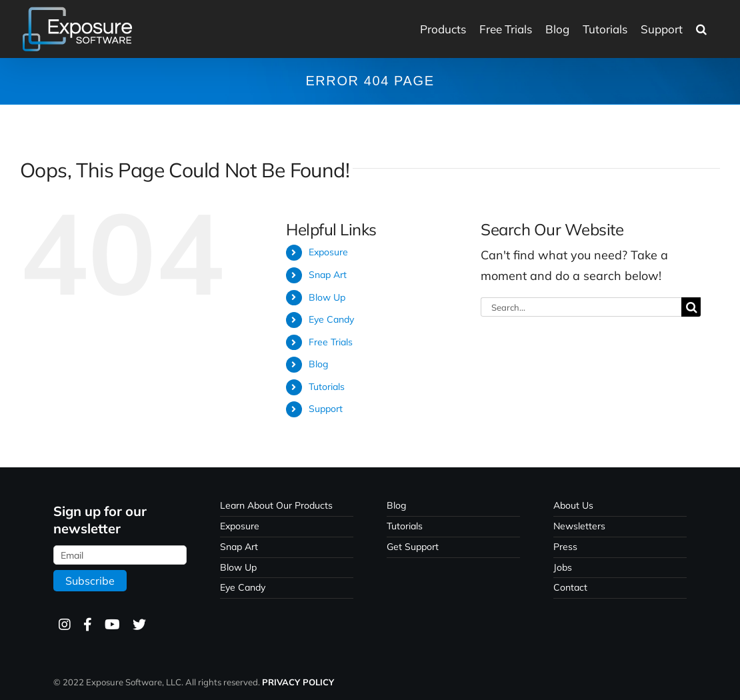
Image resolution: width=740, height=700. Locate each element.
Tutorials (327, 387)
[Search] (691, 307)
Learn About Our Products (276, 505)
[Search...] (581, 307)
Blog (318, 364)
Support (326, 409)
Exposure (328, 252)
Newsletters (579, 526)
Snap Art (328, 275)
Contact (570, 587)
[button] (701, 29)
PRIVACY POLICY (298, 682)
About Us (573, 505)
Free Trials (331, 342)
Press (565, 547)
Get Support (413, 547)
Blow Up (327, 297)
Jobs (563, 567)
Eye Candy (331, 319)
